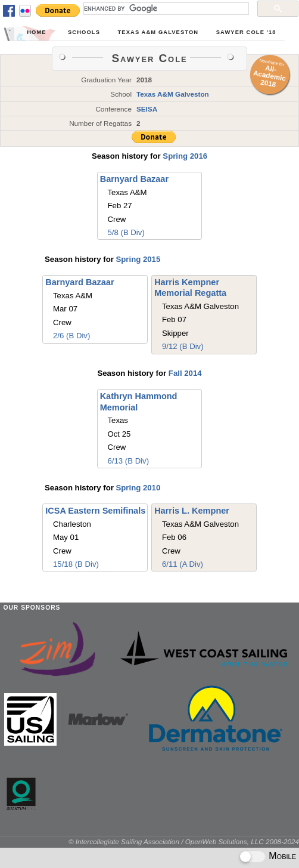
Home (36, 32)
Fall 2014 (185, 373)
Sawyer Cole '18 (246, 32)
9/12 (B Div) (183, 346)
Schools (84, 32)
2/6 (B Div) (71, 336)
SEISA (147, 109)
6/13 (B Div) (128, 461)
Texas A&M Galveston (158, 32)
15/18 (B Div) (76, 564)
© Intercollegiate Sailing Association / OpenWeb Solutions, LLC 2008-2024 (184, 841)
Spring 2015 (138, 259)
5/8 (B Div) (126, 232)
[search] (165, 8)
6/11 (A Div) (183, 564)
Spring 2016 (185, 156)
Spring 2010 (138, 488)
